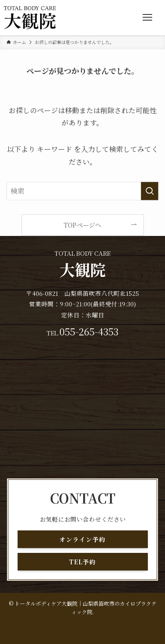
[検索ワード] (82, 191)
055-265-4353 (89, 331)
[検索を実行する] (150, 191)
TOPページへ (82, 225)
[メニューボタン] (147, 18)
